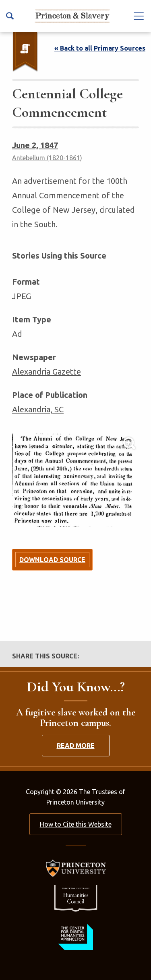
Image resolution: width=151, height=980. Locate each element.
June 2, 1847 (35, 145)
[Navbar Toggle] (139, 16)
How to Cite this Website (76, 824)
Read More (76, 746)
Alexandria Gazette (47, 372)
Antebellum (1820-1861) (47, 158)
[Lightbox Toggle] (75, 480)
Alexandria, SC (38, 409)
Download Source (52, 560)
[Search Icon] (10, 16)
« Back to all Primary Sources (100, 48)
